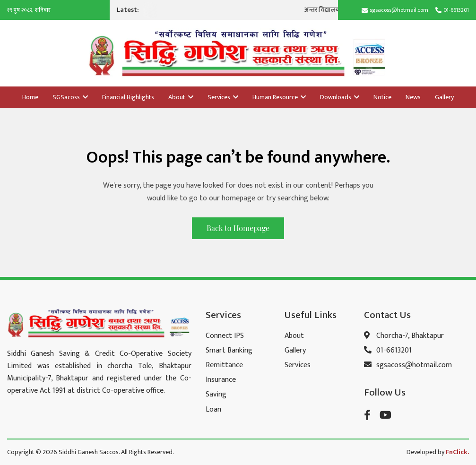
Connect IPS (225, 336)
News (413, 97)
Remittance (224, 365)
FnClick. (457, 452)
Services (223, 97)
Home (30, 97)
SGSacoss (70, 97)
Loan (213, 409)
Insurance (221, 380)
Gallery (444, 97)
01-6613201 (456, 10)
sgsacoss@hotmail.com (399, 10)
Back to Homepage (238, 228)
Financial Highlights (128, 97)
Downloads (340, 97)
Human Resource (279, 97)
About (181, 97)
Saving (216, 394)
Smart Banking (229, 350)
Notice (382, 97)
